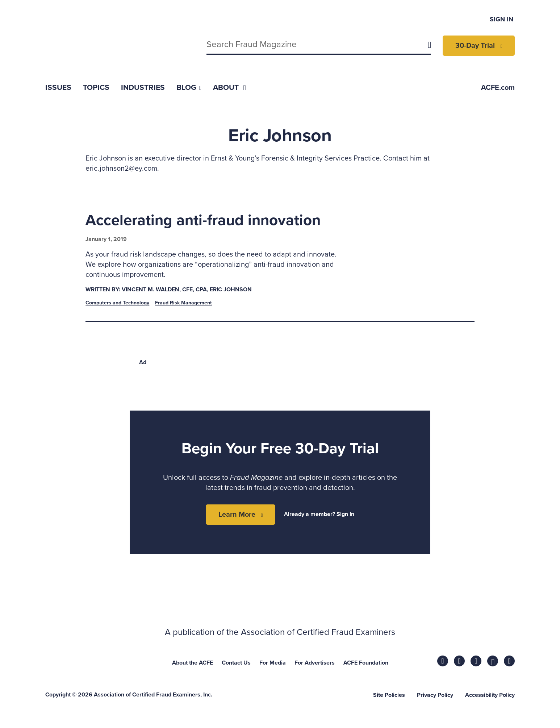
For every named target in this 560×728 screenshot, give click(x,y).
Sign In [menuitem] (502, 19)
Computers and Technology (117, 303)
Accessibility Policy (490, 695)
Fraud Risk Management (183, 303)
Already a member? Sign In (319, 514)
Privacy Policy (435, 695)
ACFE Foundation (366, 663)
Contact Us (236, 663)
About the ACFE (193, 663)
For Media (273, 663)
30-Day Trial (475, 46)
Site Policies (389, 695)
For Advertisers (315, 663)
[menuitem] (58, 88)
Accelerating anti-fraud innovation (203, 220)
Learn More (237, 515)
